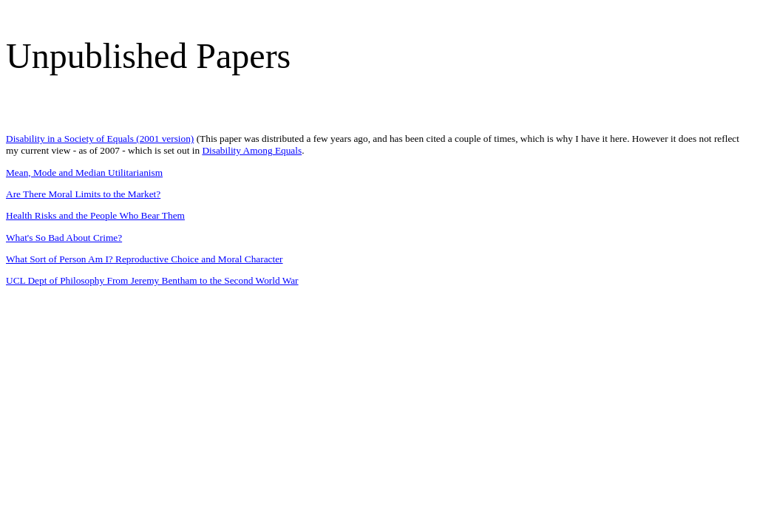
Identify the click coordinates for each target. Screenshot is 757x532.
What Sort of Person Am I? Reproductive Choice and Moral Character (145, 259)
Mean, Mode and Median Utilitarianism (84, 173)
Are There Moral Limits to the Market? (83, 194)
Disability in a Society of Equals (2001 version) (100, 139)
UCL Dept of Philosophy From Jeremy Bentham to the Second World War (152, 280)
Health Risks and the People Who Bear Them (95, 215)
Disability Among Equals (252, 150)
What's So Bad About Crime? (64, 238)
